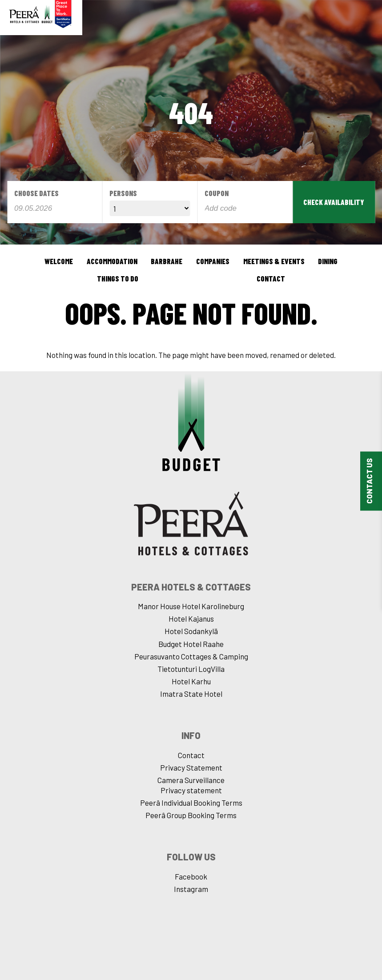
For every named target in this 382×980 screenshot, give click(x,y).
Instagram (191, 889)
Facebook (191, 876)
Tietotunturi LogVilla (191, 669)
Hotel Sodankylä (191, 631)
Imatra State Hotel (191, 694)
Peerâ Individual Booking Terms (191, 803)
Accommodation (112, 261)
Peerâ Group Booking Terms (191, 815)
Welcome (59, 261)
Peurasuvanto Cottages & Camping (191, 656)
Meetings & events (274, 261)
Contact (271, 278)
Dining (328, 261)
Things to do (118, 278)
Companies (213, 261)
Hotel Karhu (191, 681)
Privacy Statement (191, 767)
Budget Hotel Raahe (191, 644)
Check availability (334, 202)
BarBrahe (167, 261)
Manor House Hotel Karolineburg (191, 606)
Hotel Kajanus (191, 619)
